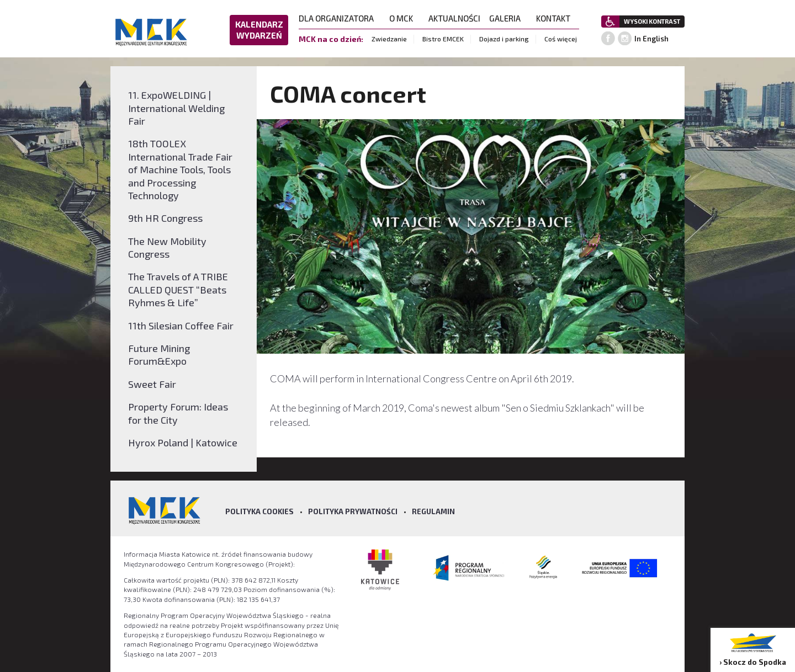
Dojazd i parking (504, 39)
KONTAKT (556, 18)
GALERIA (508, 18)
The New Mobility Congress (167, 247)
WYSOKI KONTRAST (652, 21)
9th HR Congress (165, 218)
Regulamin (433, 511)
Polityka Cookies (259, 511)
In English (651, 39)
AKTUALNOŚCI (454, 18)
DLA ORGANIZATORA (340, 18)
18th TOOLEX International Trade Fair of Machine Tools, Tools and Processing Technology (180, 169)
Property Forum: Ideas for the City (178, 413)
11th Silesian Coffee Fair (181, 326)
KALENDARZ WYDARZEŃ (259, 30)
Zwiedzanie (389, 39)
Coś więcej (561, 39)
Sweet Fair (152, 384)
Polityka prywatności (353, 511)
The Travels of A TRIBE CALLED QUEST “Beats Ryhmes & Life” (178, 289)
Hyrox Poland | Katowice (183, 442)
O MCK (404, 18)
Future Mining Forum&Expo (159, 354)
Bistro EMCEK (443, 39)
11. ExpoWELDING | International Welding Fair (176, 108)
